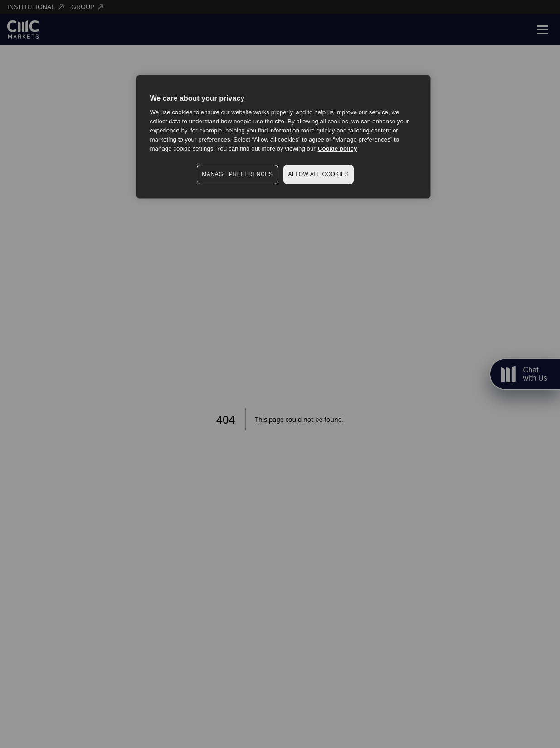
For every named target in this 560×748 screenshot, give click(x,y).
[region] (283, 137)
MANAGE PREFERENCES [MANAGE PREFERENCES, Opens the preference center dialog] (237, 174)
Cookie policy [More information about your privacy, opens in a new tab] (338, 149)
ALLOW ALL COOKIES (319, 174)
